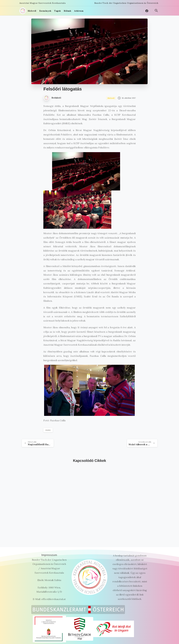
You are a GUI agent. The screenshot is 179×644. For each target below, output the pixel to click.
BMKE (48, 430)
